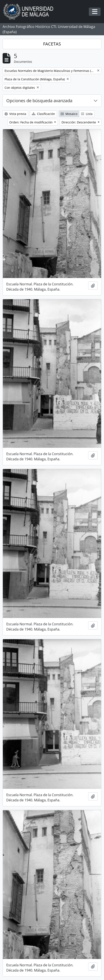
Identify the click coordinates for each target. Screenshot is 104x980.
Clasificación (43, 114)
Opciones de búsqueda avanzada (39, 101)
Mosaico (69, 114)
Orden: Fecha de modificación (31, 122)
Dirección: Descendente (79, 122)
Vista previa (15, 114)
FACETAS (52, 44)
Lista (87, 114)
